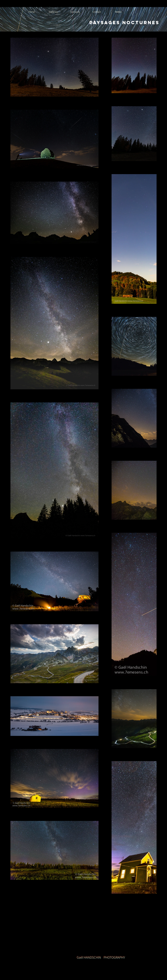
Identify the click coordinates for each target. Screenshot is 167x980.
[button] (53, 12)
